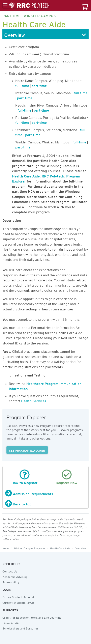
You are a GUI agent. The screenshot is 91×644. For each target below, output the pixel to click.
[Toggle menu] (26, 5)
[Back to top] (45, 503)
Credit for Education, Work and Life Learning (32, 617)
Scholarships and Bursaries (20, 628)
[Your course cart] (85, 5)
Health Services (34, 400)
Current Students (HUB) (19, 602)
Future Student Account (18, 597)
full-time (22, 85)
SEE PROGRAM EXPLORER (27, 450)
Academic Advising (15, 576)
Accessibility (11, 582)
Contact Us (10, 571)
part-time (39, 85)
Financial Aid (11, 622)
